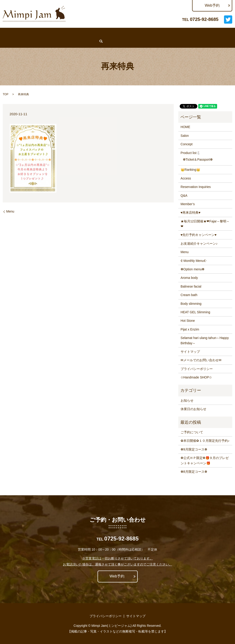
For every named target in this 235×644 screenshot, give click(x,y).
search (21, 41)
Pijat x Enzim (190, 329)
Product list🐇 (190, 153)
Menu (99, 33)
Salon (50, 33)
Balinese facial (191, 286)
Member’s (215, 33)
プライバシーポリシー (197, 369)
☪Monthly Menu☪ (194, 261)
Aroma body (189, 278)
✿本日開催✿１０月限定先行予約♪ (205, 441)
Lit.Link (9, 41)
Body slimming (191, 304)
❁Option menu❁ (193, 269)
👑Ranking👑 (120, 33)
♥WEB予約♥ (13, 33)
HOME (34, 33)
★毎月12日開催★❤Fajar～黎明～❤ (205, 224)
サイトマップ (190, 352)
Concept (67, 33)
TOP (6, 94)
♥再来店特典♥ (191, 213)
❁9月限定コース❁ (194, 449)
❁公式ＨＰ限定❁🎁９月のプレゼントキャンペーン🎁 (205, 460)
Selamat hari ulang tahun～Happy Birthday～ (205, 340)
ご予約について (192, 432)
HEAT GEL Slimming (195, 312)
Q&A (198, 33)
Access (182, 33)
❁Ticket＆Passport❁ (198, 160)
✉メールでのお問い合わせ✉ (201, 360)
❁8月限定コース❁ (194, 472)
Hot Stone (188, 321)
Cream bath (189, 295)
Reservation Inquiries (154, 33)
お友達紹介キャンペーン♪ (199, 244)
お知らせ (187, 400)
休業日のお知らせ (193, 409)
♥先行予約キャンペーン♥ (199, 235)
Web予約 (212, 5)
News (84, 33)
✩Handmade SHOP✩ (196, 377)
